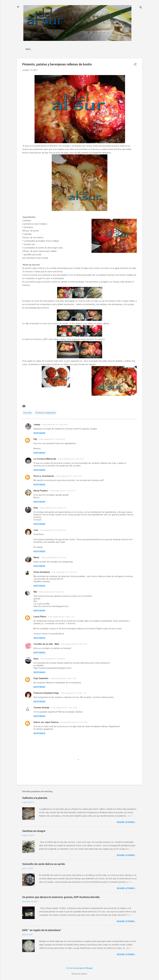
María (37, 557)
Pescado (28, 413)
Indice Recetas (65, 49)
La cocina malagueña (39, 49)
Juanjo (37, 425)
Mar (35, 592)
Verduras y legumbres (46, 413)
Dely (36, 508)
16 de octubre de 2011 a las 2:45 (51, 592)
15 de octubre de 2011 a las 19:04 (51, 439)
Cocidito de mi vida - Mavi (46, 644)
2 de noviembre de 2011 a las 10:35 (73, 722)
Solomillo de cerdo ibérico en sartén (44, 864)
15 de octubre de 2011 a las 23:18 (52, 530)
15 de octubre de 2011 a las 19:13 (71, 459)
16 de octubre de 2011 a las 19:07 (74, 644)
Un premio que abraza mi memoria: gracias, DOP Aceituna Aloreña (61, 897)
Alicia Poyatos (41, 491)
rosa (36, 530)
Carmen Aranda (41, 708)
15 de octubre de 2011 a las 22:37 (62, 491)
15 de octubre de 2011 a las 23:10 (52, 508)
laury (36, 659)
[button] (135, 65)
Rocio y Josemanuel (44, 476)
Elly (35, 439)
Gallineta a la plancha (35, 798)
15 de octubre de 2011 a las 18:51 (55, 425)
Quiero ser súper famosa (46, 722)
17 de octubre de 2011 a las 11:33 (63, 678)
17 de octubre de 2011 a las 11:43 (73, 693)
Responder (39, 433)
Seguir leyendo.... (127, 822)
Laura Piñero (40, 617)
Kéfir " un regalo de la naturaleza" (42, 930)
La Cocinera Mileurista (45, 459)
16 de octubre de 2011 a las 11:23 (61, 617)
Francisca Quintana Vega (46, 693)
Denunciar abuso (79, 974)
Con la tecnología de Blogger (80, 968)
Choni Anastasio (42, 572)
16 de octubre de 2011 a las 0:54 (64, 572)
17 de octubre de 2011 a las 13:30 (64, 708)
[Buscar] (141, 8)
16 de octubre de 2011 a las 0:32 (54, 558)
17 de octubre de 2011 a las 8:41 (52, 659)
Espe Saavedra (41, 678)
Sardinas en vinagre (34, 831)
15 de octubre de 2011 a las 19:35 (68, 476)
